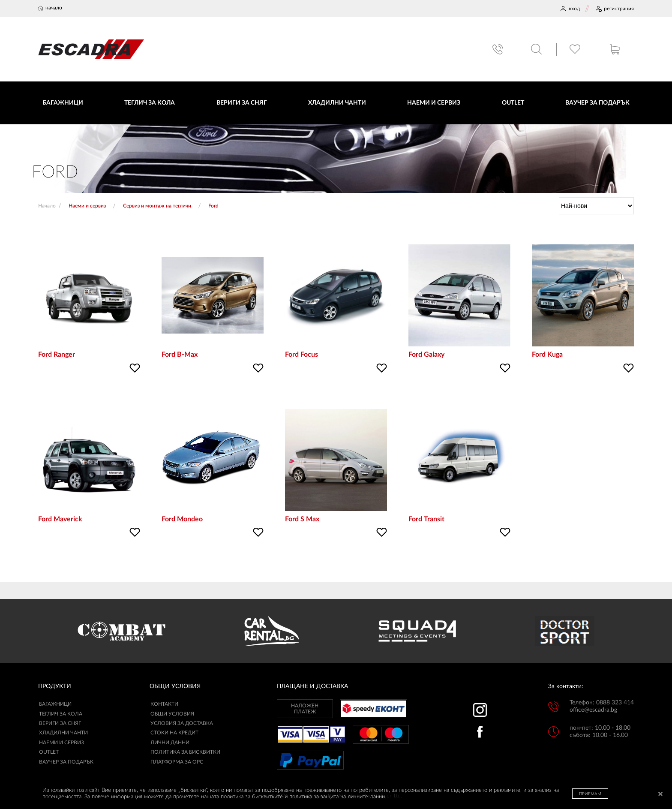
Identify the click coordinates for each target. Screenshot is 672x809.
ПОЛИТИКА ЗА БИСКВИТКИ (185, 753)
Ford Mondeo (182, 520)
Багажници (55, 705)
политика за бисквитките (252, 797)
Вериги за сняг (60, 724)
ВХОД (570, 9)
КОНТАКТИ (164, 705)
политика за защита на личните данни (337, 797)
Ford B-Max (180, 355)
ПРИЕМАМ (590, 794)
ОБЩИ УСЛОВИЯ (172, 714)
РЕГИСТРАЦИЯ (614, 9)
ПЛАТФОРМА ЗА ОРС (177, 762)
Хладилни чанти (63, 734)
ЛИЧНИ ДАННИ (170, 743)
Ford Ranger (57, 355)
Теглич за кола (61, 714)
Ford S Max (302, 520)
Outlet (49, 753)
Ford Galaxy (426, 355)
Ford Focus (301, 355)
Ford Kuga (547, 355)
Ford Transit (426, 520)
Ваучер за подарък (66, 762)
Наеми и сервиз (61, 743)
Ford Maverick (60, 520)
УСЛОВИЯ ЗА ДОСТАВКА (182, 724)
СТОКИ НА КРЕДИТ (174, 734)
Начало (47, 207)
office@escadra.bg (593, 711)
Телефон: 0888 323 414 (602, 704)
